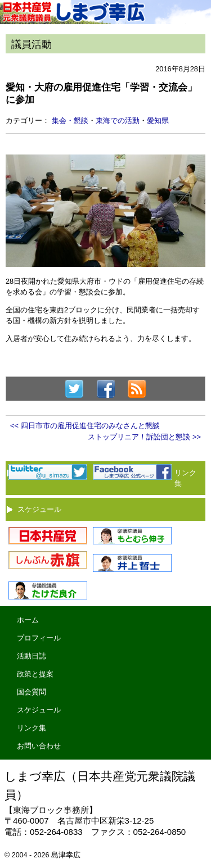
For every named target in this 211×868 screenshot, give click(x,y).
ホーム (28, 620)
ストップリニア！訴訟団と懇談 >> (144, 437)
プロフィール (39, 638)
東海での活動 (118, 121)
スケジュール (39, 509)
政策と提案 (35, 674)
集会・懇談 (70, 121)
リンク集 (32, 728)
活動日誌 (32, 656)
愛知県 (158, 121)
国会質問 (32, 692)
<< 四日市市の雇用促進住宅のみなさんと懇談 (85, 426)
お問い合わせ (39, 746)
